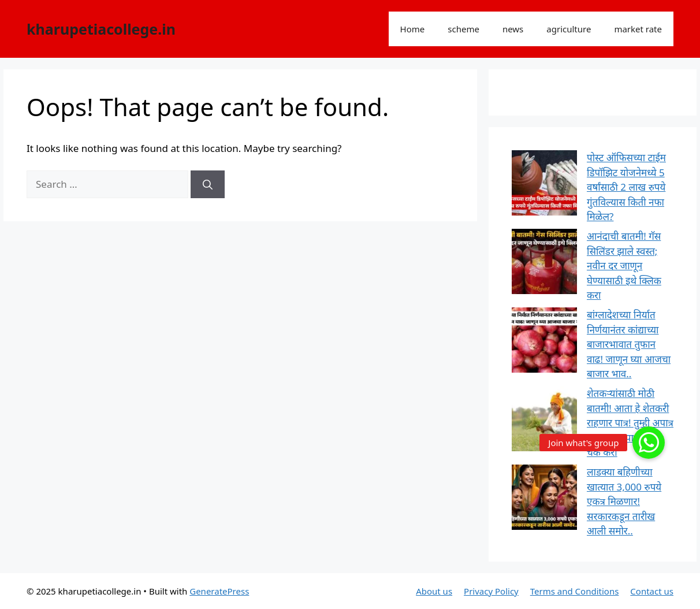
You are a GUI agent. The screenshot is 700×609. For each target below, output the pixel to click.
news (513, 29)
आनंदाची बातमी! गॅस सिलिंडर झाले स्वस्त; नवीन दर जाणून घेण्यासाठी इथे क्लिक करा (624, 265)
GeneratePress (219, 591)
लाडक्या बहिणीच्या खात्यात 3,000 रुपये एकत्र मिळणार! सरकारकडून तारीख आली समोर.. (624, 501)
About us (434, 591)
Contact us (652, 591)
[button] (649, 443)
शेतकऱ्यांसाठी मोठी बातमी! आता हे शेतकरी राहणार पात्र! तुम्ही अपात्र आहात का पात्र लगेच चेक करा (630, 423)
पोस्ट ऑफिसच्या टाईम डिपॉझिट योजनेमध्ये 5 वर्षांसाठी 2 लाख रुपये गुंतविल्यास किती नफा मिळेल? (626, 187)
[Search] (208, 184)
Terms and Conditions (575, 591)
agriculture (569, 29)
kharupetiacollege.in (101, 29)
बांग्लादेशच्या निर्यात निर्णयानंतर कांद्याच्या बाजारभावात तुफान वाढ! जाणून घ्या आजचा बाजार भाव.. (629, 344)
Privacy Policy (491, 591)
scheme (463, 29)
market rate (638, 29)
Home (413, 29)
